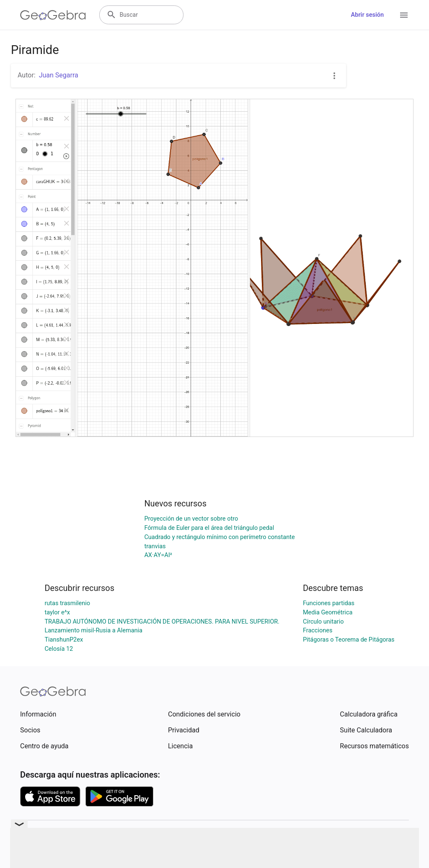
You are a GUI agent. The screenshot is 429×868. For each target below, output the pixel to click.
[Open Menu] (404, 15)
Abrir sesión (367, 15)
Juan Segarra (59, 75)
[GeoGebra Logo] (53, 15)
